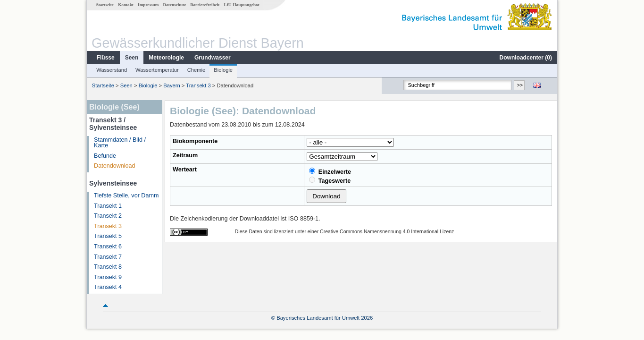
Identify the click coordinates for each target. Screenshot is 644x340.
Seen (132, 58)
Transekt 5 (108, 236)
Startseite (105, 5)
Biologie (223, 70)
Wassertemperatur (157, 70)
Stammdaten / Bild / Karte (120, 143)
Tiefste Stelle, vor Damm (126, 195)
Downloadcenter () (526, 58)
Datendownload (115, 166)
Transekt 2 (108, 216)
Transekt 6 (108, 246)
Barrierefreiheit (205, 5)
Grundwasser (213, 58)
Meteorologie (166, 58)
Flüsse (106, 58)
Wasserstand (112, 70)
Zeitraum (185, 155)
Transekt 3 (198, 85)
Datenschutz (175, 5)
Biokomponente (195, 141)
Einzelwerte (330, 171)
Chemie (197, 70)
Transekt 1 (108, 206)
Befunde (105, 156)
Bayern (171, 85)
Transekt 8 (108, 267)
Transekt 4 (108, 287)
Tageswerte (330, 180)
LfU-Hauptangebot (242, 5)
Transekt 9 (108, 277)
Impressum (148, 5)
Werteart (185, 170)
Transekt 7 (108, 257)
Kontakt (126, 5)
